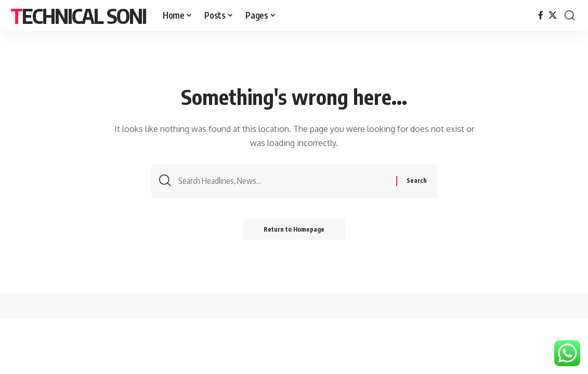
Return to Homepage (294, 229)
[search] (570, 16)
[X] (553, 15)
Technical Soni (78, 16)
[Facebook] (541, 15)
